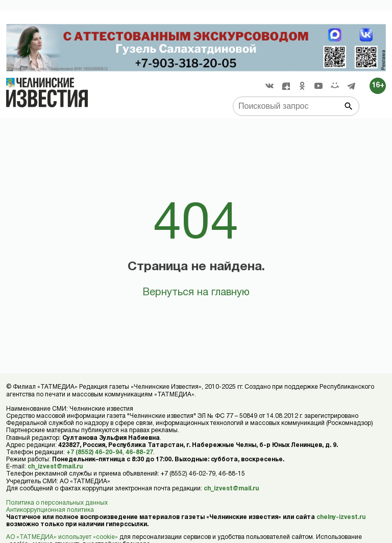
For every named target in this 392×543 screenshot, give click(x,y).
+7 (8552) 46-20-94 (94, 452)
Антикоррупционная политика (50, 510)
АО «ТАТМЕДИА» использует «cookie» (62, 537)
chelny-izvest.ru (341, 517)
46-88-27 (139, 452)
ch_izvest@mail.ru (55, 467)
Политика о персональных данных (57, 503)
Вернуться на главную (196, 293)
